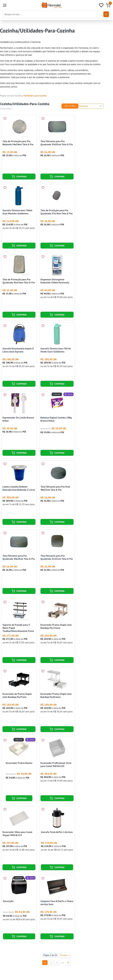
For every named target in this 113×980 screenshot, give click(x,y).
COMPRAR (19, 177)
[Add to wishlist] (5, 119)
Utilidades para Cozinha (35, 96)
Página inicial (6, 96)
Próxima (65, 955)
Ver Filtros (70, 106)
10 (69, 963)
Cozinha (18, 96)
